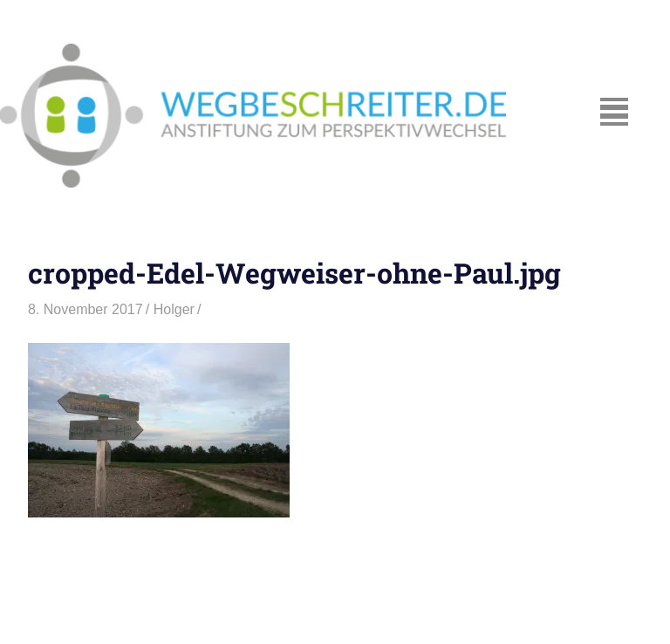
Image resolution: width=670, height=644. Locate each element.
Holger (174, 309)
